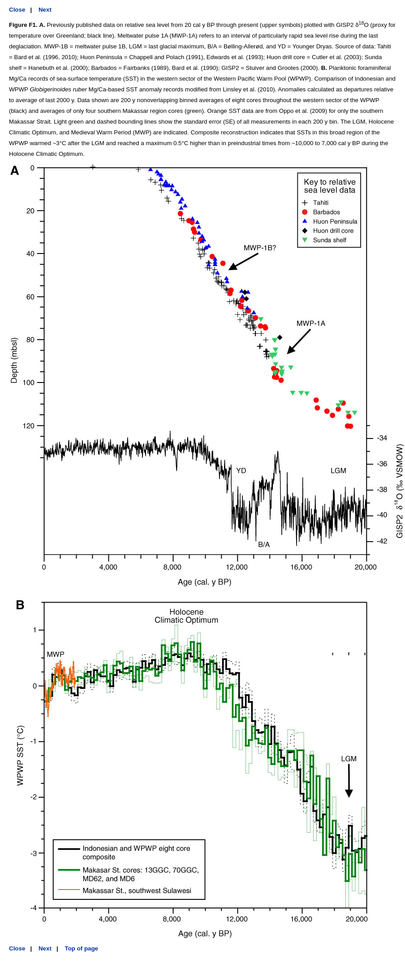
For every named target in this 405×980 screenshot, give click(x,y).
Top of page (82, 948)
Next (45, 10)
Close (17, 10)
